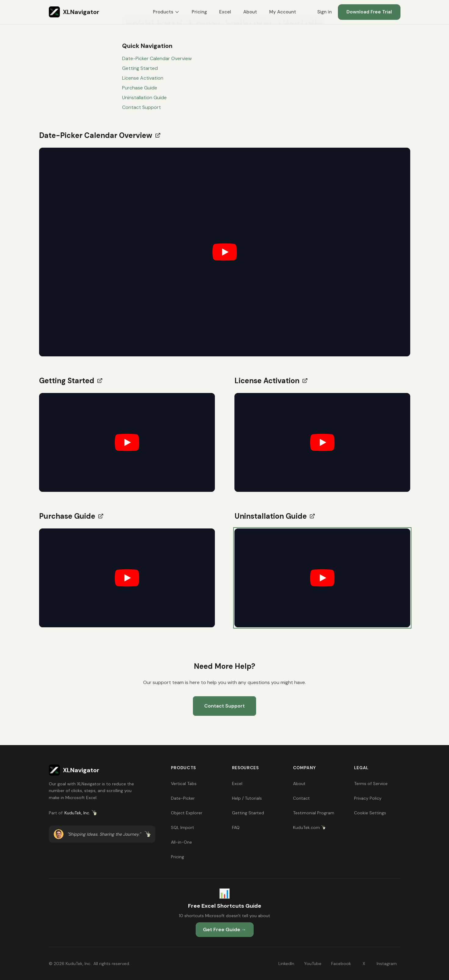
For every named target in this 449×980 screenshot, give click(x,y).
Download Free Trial (369, 12)
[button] (225, 252)
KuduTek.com (309, 827)
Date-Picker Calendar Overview (157, 58)
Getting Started (140, 68)
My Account (283, 12)
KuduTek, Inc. (81, 813)
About (250, 12)
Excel (225, 12)
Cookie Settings (370, 813)
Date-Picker (183, 798)
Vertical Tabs (184, 784)
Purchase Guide (140, 88)
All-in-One (181, 842)
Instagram (387, 964)
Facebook (341, 964)
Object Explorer (187, 813)
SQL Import (183, 827)
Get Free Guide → (225, 930)
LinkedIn (286, 964)
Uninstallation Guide (144, 97)
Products (166, 12)
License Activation (143, 78)
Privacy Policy (368, 798)
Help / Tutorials (247, 798)
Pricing (199, 12)
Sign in (324, 12)
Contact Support (141, 107)
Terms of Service (371, 784)
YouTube (313, 964)
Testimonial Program (314, 813)
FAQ (236, 827)
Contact (301, 798)
